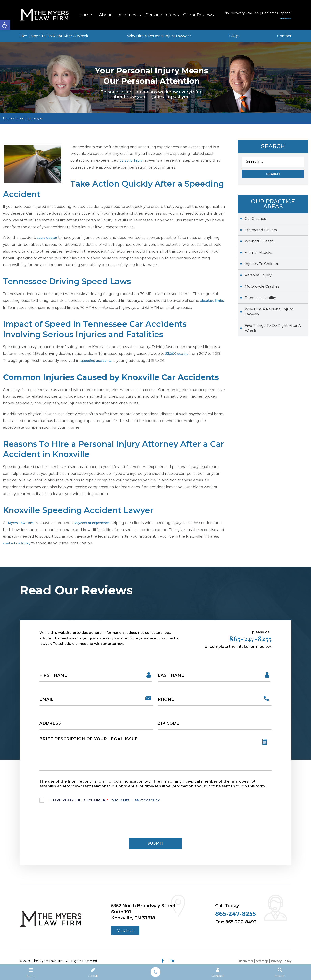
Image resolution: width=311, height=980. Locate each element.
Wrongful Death (259, 243)
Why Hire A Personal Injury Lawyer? (159, 36)
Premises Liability (260, 300)
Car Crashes (255, 221)
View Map (128, 936)
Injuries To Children (262, 266)
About (105, 15)
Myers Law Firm (23, 522)
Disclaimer (124, 802)
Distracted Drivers (261, 232)
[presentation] (70, 823)
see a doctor (48, 237)
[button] (5, 25)
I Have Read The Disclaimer (111, 802)
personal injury (133, 160)
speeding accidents (99, 360)
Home (86, 15)
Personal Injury (161, 15)
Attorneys (129, 15)
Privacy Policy (157, 802)
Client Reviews (199, 15)
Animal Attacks (258, 255)
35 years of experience (99, 522)
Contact (284, 36)
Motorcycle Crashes (262, 289)
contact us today (53, 542)
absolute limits (17, 307)
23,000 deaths (178, 353)
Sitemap (259, 968)
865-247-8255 (265, 18)
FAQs (234, 36)
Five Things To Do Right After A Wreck (54, 36)
